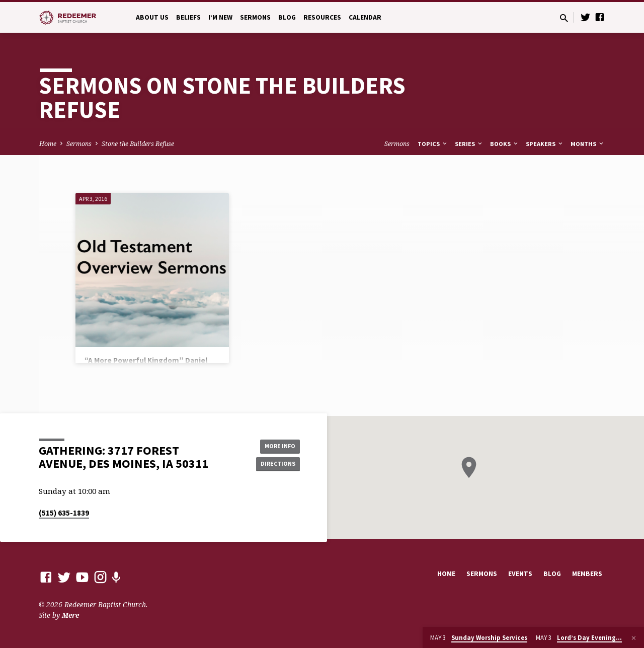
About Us (152, 17)
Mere (70, 615)
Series (469, 144)
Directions (275, 465)
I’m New (220, 17)
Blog (287, 17)
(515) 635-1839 (64, 513)
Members (587, 574)
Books (505, 144)
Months (588, 144)
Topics (433, 144)
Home (48, 144)
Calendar (365, 17)
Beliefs (188, 17)
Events (520, 574)
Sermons (255, 17)
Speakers (545, 144)
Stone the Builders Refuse (138, 144)
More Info (274, 445)
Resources (322, 17)
